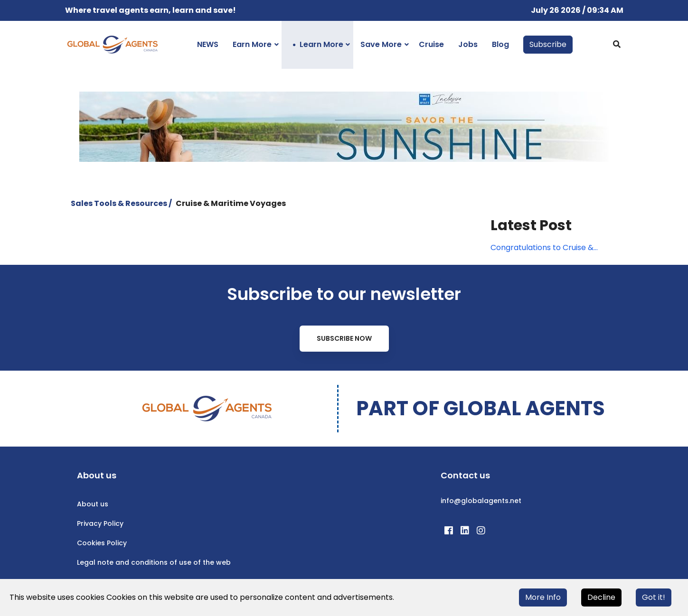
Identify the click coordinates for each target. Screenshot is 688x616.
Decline (601, 597)
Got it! (654, 597)
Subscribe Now (344, 338)
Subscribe (548, 44)
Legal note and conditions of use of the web (154, 562)
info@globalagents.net (481, 501)
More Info (543, 597)
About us (93, 504)
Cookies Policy (102, 543)
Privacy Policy (100, 523)
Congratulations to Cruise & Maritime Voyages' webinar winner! (542, 248)
